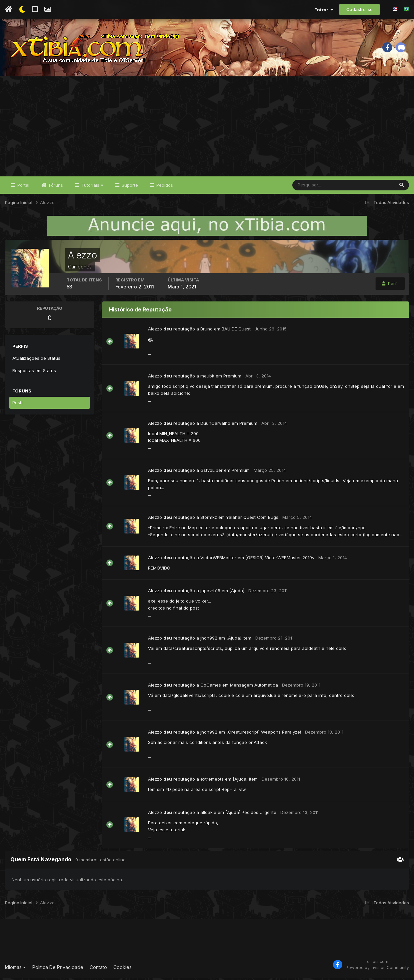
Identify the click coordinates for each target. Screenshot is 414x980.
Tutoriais (92, 187)
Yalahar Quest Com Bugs (252, 520)
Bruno (206, 331)
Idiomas (15, 969)
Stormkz (209, 520)
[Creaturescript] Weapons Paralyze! (264, 734)
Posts (18, 405)
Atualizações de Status (36, 360)
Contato (98, 969)
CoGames (211, 687)
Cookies (122, 969)
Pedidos (164, 187)
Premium (232, 378)
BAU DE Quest (236, 331)
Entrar (324, 10)
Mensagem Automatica (254, 687)
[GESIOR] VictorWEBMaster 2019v (280, 560)
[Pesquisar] (314, 187)
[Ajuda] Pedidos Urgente (251, 815)
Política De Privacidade (58, 969)
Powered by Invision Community (377, 970)
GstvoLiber (211, 472)
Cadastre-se (359, 9)
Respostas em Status (34, 373)
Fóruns (55, 187)
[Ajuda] (237, 593)
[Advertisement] (207, 129)
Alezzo (155, 331)
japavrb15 (210, 593)
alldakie (208, 815)
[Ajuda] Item (239, 640)
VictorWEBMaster (218, 560)
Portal (23, 187)
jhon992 (209, 640)
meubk (207, 378)
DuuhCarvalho (215, 425)
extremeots (212, 782)
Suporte (129, 187)
